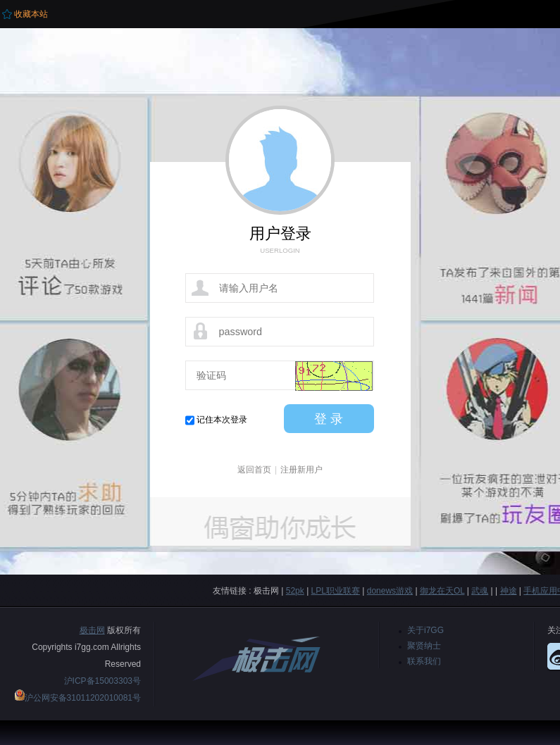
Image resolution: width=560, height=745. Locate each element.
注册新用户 (301, 470)
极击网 (92, 630)
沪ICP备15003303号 (102, 681)
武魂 (480, 591)
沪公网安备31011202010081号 (83, 698)
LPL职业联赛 (336, 591)
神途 (509, 591)
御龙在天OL (442, 591)
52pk (295, 591)
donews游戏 (390, 591)
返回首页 (254, 470)
